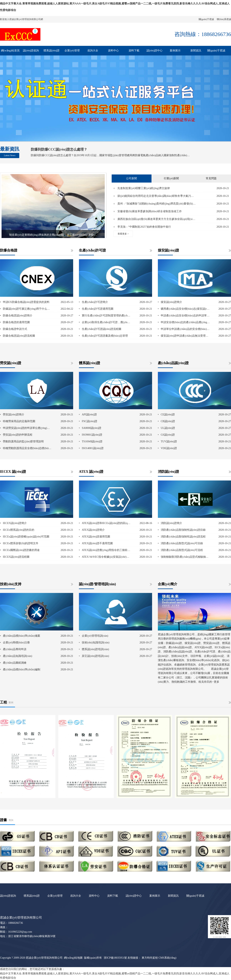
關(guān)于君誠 (206, 19)
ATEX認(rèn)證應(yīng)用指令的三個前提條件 (106, 550)
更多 (217, 682)
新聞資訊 (196, 51)
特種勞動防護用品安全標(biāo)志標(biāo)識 (28, 448)
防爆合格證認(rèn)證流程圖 (19, 336)
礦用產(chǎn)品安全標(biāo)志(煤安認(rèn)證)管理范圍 (185, 309)
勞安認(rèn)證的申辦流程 (18, 435)
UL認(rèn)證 (168, 428)
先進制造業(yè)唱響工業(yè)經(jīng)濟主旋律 (144, 188)
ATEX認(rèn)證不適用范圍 (97, 543)
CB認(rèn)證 (168, 421)
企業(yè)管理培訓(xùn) (95, 636)
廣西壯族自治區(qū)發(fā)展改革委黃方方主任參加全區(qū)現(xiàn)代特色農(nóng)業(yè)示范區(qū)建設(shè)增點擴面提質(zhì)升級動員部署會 (157, 219)
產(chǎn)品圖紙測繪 (15, 663)
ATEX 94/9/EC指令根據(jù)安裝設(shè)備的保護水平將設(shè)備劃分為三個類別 (106, 557)
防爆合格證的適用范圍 (16, 322)
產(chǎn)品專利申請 (15, 649)
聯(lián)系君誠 (224, 19)
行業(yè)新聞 (171, 178)
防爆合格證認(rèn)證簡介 (18, 316)
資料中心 (113, 51)
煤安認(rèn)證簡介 (171, 302)
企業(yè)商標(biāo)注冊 (16, 643)
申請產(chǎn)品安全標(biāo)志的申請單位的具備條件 (185, 316)
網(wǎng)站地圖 (73, 958)
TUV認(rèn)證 (169, 441)
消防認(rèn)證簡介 (171, 523)
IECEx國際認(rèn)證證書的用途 (21, 550)
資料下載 (134, 51)
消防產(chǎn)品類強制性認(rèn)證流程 (183, 537)
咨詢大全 (93, 51)
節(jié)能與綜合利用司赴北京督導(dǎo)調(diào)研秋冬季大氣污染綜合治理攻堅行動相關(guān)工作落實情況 (157, 196)
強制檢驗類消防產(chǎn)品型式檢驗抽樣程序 (185, 557)
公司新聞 (131, 178)
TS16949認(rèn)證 (92, 441)
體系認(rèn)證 (51, 51)
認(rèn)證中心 (154, 51)
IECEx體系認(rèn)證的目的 (19, 530)
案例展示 (175, 51)
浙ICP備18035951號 (115, 958)
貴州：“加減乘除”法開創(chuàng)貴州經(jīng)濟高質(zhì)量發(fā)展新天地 (157, 204)
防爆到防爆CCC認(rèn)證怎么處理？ (59, 149)
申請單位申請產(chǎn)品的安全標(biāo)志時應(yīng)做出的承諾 (185, 329)
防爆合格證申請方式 (15, 329)
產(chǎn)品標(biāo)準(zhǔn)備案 (22, 636)
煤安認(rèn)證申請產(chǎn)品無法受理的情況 (185, 336)
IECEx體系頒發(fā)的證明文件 (21, 543)
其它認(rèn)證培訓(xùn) (95, 656)
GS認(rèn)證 (168, 435)
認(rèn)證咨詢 (31, 51)
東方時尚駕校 (150, 958)
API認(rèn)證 (89, 415)
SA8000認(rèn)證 (92, 428)
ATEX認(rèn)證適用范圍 (96, 537)
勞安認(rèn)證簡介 (14, 415)
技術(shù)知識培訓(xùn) (96, 643)
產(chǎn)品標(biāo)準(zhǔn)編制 (22, 669)
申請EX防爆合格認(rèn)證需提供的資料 (26, 302)
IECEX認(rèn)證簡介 (15, 523)
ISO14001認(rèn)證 (93, 448)
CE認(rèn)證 (168, 415)
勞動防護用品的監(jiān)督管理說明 (23, 441)
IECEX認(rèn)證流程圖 (16, 557)
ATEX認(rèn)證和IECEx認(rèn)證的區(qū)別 (106, 523)
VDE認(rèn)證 (169, 448)
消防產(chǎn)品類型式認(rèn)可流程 (182, 550)
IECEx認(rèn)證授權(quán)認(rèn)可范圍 (26, 537)
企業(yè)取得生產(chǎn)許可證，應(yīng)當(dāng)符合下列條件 (106, 322)
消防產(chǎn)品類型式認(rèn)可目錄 (182, 543)
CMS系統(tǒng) (167, 958)
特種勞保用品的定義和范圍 (19, 421)
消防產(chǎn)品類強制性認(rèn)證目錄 (183, 530)
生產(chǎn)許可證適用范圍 (98, 309)
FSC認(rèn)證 (90, 421)
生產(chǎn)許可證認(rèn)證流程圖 (102, 329)
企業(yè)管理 (72, 51)
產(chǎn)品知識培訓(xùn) (18, 656)
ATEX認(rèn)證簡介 (93, 530)
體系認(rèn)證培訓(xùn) (95, 649)
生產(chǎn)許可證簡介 (95, 302)
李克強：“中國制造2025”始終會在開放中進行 (144, 227)
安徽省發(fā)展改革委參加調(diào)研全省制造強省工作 (150, 211)
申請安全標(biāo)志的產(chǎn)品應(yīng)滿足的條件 (185, 322)
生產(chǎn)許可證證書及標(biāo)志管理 (105, 336)
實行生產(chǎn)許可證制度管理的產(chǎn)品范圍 (106, 316)
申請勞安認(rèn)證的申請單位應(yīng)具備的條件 (28, 428)
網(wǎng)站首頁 (10, 51)
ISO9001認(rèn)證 (92, 435)
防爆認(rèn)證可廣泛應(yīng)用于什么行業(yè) (28, 309)
